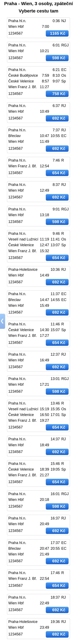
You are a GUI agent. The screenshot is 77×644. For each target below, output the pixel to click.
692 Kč (59, 118)
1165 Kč (58, 33)
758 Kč (59, 94)
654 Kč (59, 173)
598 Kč (59, 58)
